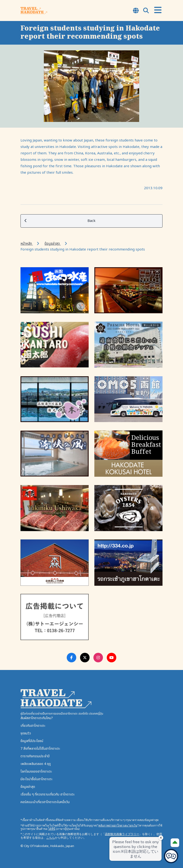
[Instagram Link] (98, 658)
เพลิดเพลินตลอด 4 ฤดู (36, 764)
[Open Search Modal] (146, 11)
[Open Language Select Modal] (136, 11)
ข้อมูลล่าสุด (53, 244)
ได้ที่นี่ (52, 829)
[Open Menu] (158, 10)
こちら (51, 838)
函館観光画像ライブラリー (122, 834)
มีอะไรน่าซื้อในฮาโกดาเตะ (36, 779)
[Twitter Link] (85, 658)
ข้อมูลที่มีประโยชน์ (32, 741)
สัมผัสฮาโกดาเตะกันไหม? (37, 718)
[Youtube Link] (112, 658)
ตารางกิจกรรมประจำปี (35, 756)
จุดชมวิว (26, 733)
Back (60, 221)
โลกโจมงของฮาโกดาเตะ (36, 771)
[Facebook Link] (71, 658)
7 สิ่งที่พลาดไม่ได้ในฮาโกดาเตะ (40, 749)
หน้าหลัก (27, 244)
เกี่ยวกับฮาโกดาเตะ (33, 726)
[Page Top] (175, 843)
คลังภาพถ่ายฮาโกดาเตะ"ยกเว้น (118, 825)
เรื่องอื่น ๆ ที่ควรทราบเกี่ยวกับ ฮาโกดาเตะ (48, 794)
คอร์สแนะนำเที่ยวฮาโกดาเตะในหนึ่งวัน (45, 802)
